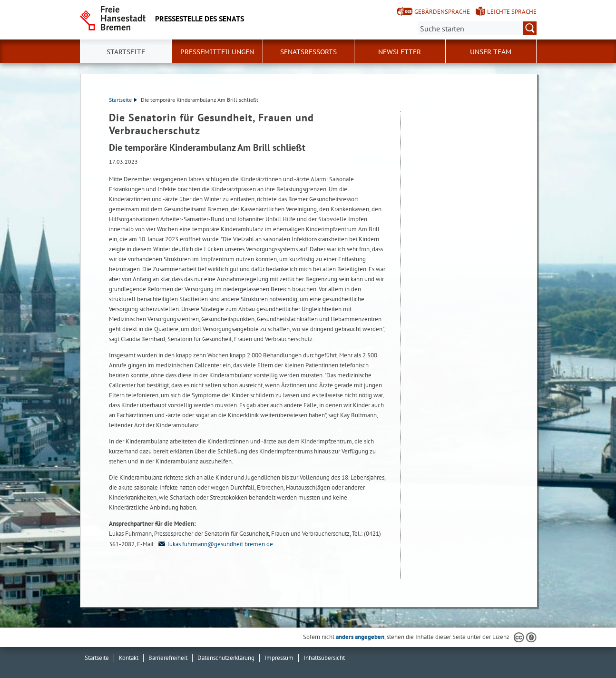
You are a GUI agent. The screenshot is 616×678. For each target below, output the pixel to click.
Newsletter (400, 52)
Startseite (126, 52)
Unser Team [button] (491, 52)
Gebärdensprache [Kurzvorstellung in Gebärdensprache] (442, 12)
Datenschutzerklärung (226, 658)
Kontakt (129, 658)
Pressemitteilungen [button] (217, 52)
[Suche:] (477, 28)
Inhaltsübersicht (324, 658)
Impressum (279, 658)
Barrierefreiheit (168, 658)
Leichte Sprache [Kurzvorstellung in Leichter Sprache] (512, 12)
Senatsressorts (308, 52)
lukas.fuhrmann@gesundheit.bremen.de (215, 544)
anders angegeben (360, 637)
